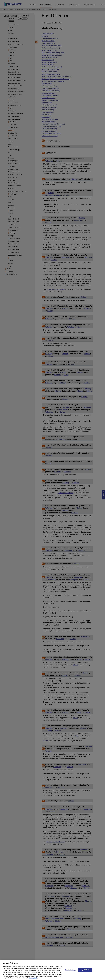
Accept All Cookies (85, 972)
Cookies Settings (70, 972)
